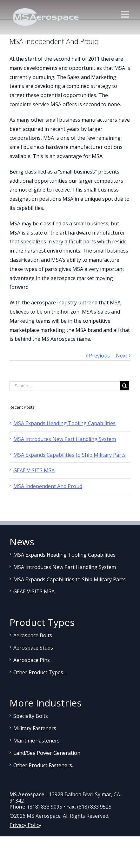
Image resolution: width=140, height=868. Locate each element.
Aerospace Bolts (33, 635)
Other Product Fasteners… (44, 765)
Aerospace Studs (33, 648)
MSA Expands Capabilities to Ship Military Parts (70, 455)
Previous (99, 356)
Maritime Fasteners (37, 741)
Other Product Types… (40, 672)
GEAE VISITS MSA (34, 470)
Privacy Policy (25, 825)
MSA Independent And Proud (48, 486)
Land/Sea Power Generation (47, 753)
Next (122, 356)
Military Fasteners (35, 728)
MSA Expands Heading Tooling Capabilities (64, 423)
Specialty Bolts (31, 716)
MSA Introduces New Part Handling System (65, 439)
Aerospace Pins (32, 660)
